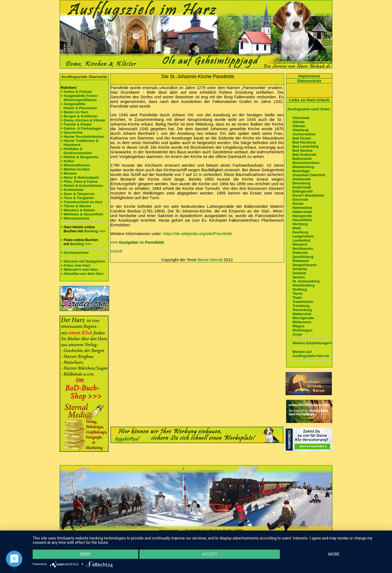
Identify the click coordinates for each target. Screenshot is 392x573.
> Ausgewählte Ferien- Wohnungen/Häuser (80, 98)
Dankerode (301, 179)
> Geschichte (72, 132)
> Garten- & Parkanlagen (81, 128)
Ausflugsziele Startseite (84, 77)
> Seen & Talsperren (78, 194)
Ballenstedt (302, 159)
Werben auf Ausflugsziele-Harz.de (311, 354)
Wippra (298, 326)
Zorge (297, 334)
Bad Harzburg (304, 142)
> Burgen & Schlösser (79, 116)
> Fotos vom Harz (76, 265)
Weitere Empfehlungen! (312, 343)
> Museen (69, 173)
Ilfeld (296, 228)
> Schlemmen (72, 190)
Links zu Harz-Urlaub (309, 100)
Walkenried (302, 314)
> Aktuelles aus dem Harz (82, 274)
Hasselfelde (302, 220)
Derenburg (301, 183)
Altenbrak (301, 130)
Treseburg (301, 306)
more (334, 554)
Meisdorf (300, 244)
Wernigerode (303, 318)
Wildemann (302, 322)
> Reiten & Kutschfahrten (82, 186)
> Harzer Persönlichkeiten (82, 137)
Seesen (299, 277)
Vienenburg (302, 310)
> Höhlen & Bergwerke (79, 157)
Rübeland (300, 261)
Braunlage (301, 171)
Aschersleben (304, 134)
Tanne (297, 293)
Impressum (309, 76)
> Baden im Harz (75, 112)
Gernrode (300, 199)
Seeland (299, 273)
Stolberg (300, 289)
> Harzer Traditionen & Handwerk (79, 143)
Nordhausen (303, 249)
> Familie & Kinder (76, 124)
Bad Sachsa (302, 150)
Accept (210, 554)
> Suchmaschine (75, 253)
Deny (85, 554)
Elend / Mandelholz (308, 195)
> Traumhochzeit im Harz (82, 202)
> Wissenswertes (75, 218)
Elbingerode (303, 191)
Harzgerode (302, 216)
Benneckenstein (306, 163)
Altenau (299, 126)
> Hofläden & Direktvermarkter (76, 151)
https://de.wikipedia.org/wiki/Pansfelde (198, 234)
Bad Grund (301, 138)
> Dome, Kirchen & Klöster (83, 120)
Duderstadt (302, 187)
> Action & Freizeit (76, 92)
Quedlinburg (303, 257)
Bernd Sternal (210, 260)
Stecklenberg (304, 285)
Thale (297, 298)
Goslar (298, 204)
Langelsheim (303, 236)
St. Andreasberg (306, 281)
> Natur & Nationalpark (80, 177)
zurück (117, 251)
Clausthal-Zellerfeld (309, 175)
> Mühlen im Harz (75, 169)
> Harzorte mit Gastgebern (83, 261)
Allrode (298, 122)
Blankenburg (303, 167)
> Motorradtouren (75, 165)
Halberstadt (302, 212)
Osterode (300, 253)
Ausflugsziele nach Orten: (309, 109)
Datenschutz (309, 81)
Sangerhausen (305, 265)
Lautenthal (301, 240)
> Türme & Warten (76, 206)
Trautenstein (303, 302)
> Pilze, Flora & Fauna (79, 182)
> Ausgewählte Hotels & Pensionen (79, 106)
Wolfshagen (302, 330)
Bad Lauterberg (305, 146)
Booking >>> (94, 231)
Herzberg (300, 224)
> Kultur (67, 161)
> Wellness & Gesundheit (82, 214)
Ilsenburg (300, 232)
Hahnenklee (302, 208)
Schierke (300, 269)
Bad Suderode (304, 155)
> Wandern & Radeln (78, 210)
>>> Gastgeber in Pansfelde (137, 242)
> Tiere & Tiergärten (77, 198)
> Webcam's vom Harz (79, 269)
